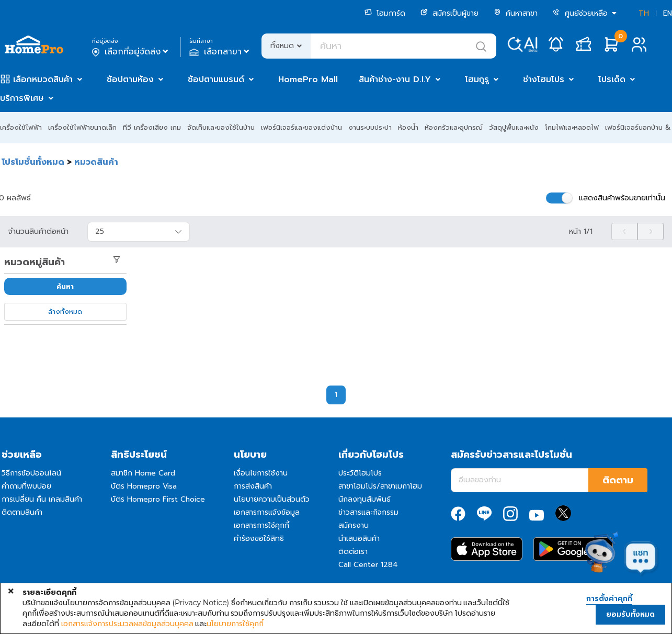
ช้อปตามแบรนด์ (216, 80)
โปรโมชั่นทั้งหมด (33, 162)
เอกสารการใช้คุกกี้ (261, 525)
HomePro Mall (308, 80)
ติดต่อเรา (353, 552)
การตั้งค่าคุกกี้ (609, 599)
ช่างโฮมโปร (544, 80)
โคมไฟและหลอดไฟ (572, 127)
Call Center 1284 (368, 565)
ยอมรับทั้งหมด (630, 614)
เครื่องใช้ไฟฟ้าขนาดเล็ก (82, 127)
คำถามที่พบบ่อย (26, 486)
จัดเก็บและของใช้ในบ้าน (221, 127)
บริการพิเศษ (22, 98)
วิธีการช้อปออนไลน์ (31, 473)
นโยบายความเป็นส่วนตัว (272, 499)
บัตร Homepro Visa (144, 486)
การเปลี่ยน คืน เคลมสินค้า (42, 499)
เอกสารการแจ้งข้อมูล (267, 512)
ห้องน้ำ (408, 127)
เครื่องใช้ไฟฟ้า (21, 127)
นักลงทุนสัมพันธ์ (365, 499)
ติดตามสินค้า (22, 512)
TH (644, 13)
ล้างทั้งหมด (65, 312)
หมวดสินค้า (96, 162)
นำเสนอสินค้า (359, 539)
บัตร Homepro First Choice (158, 499)
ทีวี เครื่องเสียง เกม (152, 127)
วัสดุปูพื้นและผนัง (514, 127)
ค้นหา (65, 286)
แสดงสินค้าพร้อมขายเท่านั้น (622, 198)
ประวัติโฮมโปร (360, 473)
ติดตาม (618, 480)
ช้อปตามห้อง (130, 80)
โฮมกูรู (477, 80)
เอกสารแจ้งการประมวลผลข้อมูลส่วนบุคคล (127, 624)
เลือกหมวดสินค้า (43, 80)
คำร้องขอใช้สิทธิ (259, 539)
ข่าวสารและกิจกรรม (368, 512)
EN (668, 13)
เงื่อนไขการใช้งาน (261, 473)
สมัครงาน (354, 525)
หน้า (581, 232)
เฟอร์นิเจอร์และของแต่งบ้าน (301, 127)
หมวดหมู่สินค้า (35, 262)
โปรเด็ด (612, 80)
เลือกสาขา (220, 52)
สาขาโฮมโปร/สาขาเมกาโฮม (380, 486)
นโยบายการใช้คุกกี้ (235, 624)
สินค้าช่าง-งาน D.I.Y (395, 80)
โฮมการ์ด (385, 13)
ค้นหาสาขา (516, 13)
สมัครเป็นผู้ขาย (449, 13)
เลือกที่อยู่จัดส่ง (131, 52)
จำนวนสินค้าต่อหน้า (38, 232)
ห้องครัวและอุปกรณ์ (454, 127)
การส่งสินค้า (253, 486)
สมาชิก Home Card (143, 473)
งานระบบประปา (370, 127)
